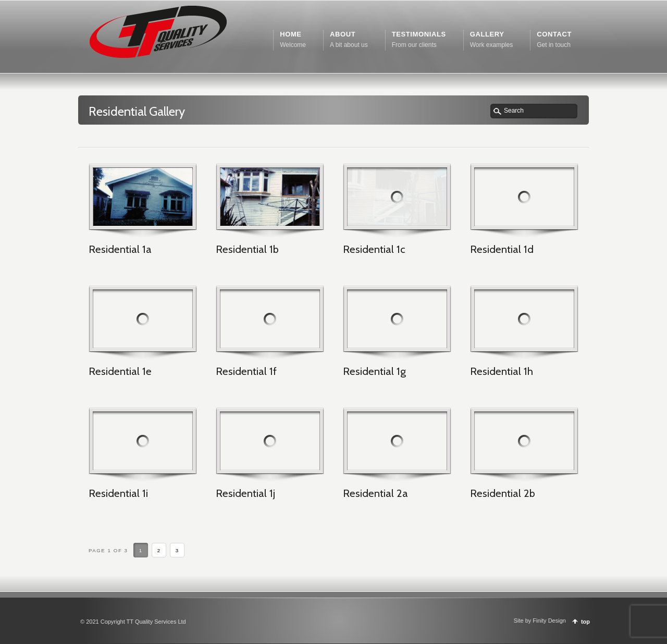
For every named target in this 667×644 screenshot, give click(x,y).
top (585, 622)
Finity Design (549, 621)
